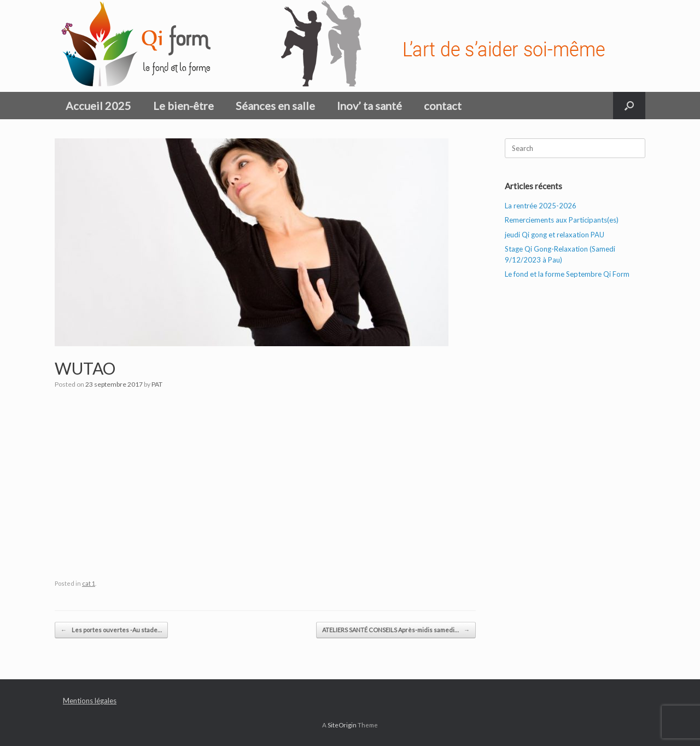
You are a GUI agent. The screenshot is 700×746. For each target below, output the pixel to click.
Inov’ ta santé (369, 106)
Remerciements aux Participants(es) (562, 220)
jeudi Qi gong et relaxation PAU (555, 235)
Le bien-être (183, 106)
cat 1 (89, 583)
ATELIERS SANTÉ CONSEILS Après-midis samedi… (396, 630)
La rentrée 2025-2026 (541, 206)
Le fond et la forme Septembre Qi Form (567, 274)
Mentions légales (90, 701)
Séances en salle (275, 106)
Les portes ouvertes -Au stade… (111, 630)
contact (443, 106)
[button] (629, 106)
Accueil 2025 (98, 106)
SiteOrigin (342, 725)
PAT (157, 384)
